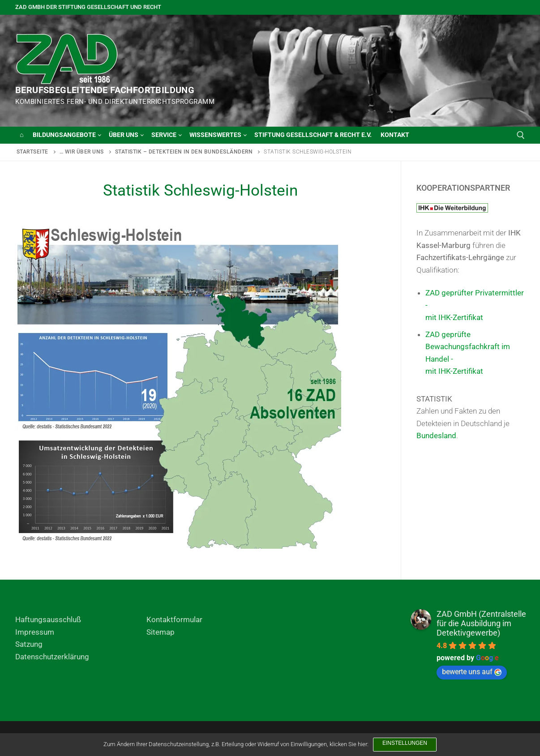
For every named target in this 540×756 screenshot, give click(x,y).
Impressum (35, 632)
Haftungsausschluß (48, 619)
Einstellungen (405, 743)
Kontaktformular (174, 619)
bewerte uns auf (472, 672)
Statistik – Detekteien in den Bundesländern (184, 152)
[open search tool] (521, 135)
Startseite (32, 152)
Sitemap (161, 632)
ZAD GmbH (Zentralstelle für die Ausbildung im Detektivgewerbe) (481, 623)
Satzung (29, 644)
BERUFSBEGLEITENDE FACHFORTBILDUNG (105, 90)
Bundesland (436, 436)
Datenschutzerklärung (52, 657)
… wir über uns (82, 152)
